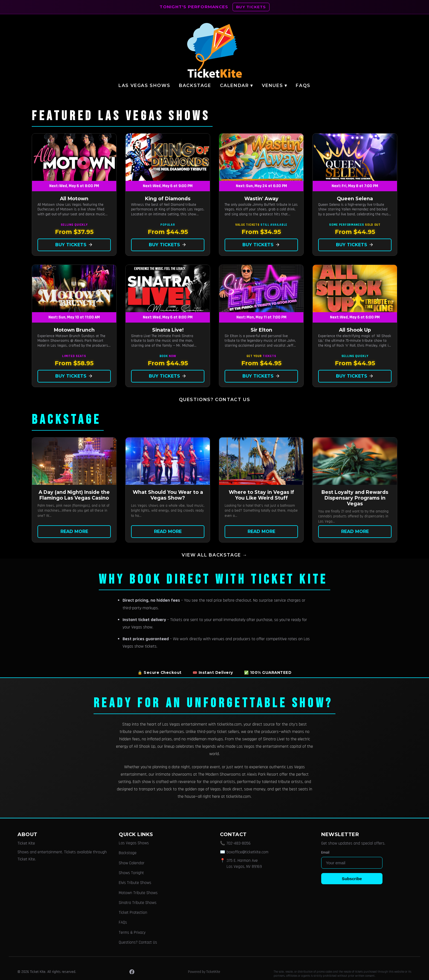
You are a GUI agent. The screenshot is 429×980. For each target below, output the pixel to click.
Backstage (195, 85)
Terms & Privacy (132, 933)
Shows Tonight (131, 873)
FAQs (303, 85)
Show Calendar (132, 863)
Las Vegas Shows (144, 85)
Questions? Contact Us (215, 400)
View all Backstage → (215, 555)
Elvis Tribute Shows (135, 883)
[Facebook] (132, 972)
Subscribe (352, 879)
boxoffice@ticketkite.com (247, 852)
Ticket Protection (133, 913)
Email (325, 853)
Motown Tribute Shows (138, 893)
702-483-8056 (239, 843)
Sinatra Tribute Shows (138, 903)
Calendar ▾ (237, 85)
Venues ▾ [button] (275, 85)
